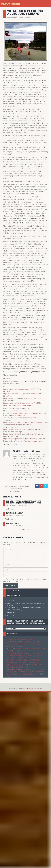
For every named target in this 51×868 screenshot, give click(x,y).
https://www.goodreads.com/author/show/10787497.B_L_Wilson (26, 422)
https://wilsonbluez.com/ (19, 411)
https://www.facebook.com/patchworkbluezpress (28, 413)
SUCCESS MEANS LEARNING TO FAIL (20, 639)
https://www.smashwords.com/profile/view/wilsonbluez (23, 434)
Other (29, 17)
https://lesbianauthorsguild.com (31, 441)
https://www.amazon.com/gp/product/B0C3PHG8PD (22, 389)
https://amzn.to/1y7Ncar (28, 418)
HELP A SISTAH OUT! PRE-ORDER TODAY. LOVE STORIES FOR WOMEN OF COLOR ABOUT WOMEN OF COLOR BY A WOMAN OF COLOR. (24, 656)
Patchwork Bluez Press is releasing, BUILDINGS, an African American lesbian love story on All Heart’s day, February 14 (24, 644)
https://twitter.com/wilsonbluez (20, 425)
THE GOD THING (12, 523)
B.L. (22, 17)
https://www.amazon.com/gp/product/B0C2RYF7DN (22, 398)
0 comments (22, 505)
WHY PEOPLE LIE (12, 601)
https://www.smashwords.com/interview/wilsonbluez (22, 429)
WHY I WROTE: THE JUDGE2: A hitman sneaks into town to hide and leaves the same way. (25, 609)
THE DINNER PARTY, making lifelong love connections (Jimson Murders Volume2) (24, 502)
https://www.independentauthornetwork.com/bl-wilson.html (24, 439)
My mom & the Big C (16, 491)
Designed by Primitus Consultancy (32, 689)
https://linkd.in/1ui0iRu (18, 416)
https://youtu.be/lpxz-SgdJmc (23, 405)
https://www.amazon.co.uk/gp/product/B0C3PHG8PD (22, 394)
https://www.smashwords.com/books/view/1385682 (22, 403)
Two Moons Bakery (14, 513)
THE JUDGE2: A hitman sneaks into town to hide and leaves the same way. (25, 604)
